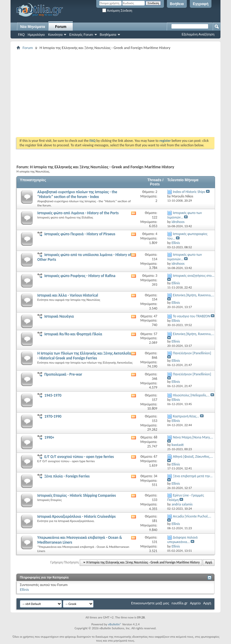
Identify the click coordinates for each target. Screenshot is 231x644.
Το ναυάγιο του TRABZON (192, 316)
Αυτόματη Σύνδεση (117, 11)
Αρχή (209, 562)
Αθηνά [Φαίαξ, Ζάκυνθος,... (193, 456)
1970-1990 (53, 416)
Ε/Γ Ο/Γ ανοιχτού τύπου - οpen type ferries (79, 457)
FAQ (21, 35)
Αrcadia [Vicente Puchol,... (192, 516)
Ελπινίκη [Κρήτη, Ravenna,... (194, 295)
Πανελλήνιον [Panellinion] (192, 353)
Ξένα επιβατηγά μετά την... (193, 476)
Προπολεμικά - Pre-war (63, 374)
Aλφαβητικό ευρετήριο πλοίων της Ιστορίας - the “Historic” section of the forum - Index (77, 194)
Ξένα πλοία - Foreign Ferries (67, 476)
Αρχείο (196, 603)
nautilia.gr (179, 603)
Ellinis (24, 589)
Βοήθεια (177, 4)
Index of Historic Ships (189, 192)
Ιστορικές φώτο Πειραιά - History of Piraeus (80, 234)
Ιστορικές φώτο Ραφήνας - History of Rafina (80, 276)
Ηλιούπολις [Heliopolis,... (191, 395)
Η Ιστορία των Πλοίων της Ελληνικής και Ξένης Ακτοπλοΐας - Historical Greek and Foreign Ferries (85, 356)
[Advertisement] (124, 93)
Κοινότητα (55, 35)
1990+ (49, 437)
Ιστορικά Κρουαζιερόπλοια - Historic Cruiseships (76, 516)
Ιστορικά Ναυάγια (59, 316)
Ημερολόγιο (36, 35)
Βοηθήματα (108, 35)
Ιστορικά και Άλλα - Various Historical (68, 295)
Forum (61, 27)
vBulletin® (115, 624)
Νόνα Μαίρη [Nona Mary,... (193, 437)
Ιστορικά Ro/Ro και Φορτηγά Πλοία (73, 334)
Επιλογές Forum (81, 35)
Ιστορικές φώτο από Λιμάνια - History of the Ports (78, 213)
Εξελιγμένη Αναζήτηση (198, 34)
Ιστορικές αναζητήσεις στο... (194, 276)
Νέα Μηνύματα (33, 27)
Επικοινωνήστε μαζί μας (150, 603)
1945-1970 (53, 395)
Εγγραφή (201, 4)
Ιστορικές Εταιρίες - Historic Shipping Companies (77, 495)
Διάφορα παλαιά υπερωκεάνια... (182, 540)
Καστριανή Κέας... (186, 416)
